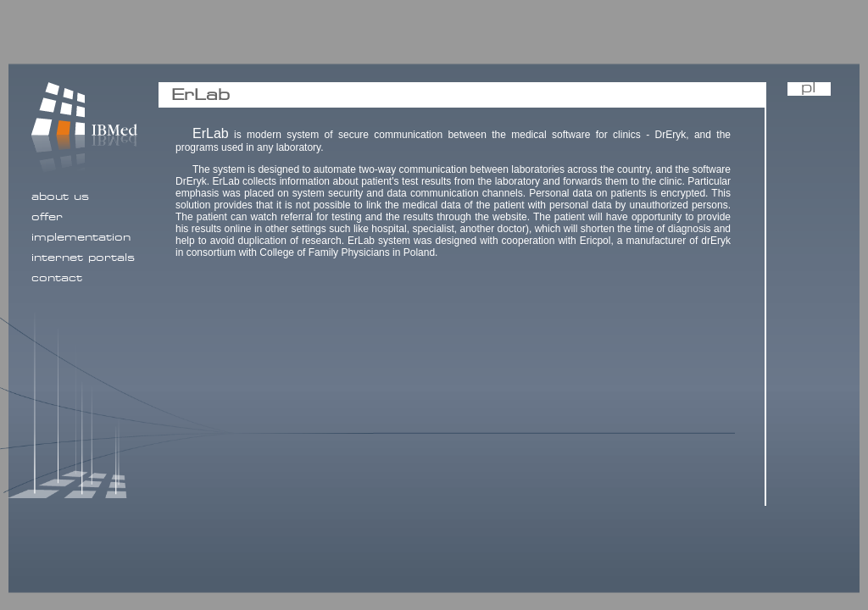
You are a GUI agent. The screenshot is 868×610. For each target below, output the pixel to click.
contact (57, 278)
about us (60, 197)
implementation (81, 237)
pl (809, 89)
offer (47, 217)
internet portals (83, 258)
